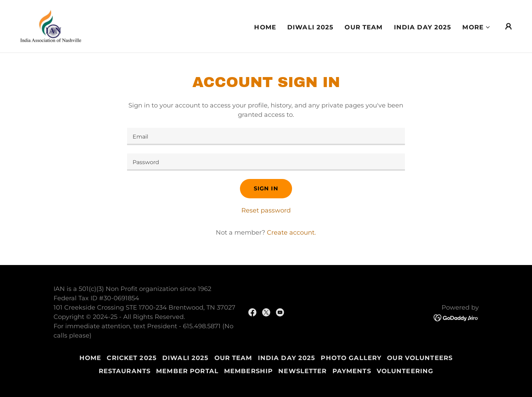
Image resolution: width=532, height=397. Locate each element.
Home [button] (90, 358)
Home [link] (265, 27)
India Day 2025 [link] (423, 27)
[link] (51, 26)
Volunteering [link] (405, 371)
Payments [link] (352, 371)
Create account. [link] (291, 233)
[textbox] (266, 136)
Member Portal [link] (187, 371)
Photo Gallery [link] (351, 358)
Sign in (266, 188)
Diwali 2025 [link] (310, 27)
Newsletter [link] (302, 371)
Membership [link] (248, 371)
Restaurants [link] (125, 371)
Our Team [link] (364, 27)
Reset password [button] (266, 210)
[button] (476, 27)
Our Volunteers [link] (420, 358)
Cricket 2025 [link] (132, 358)
